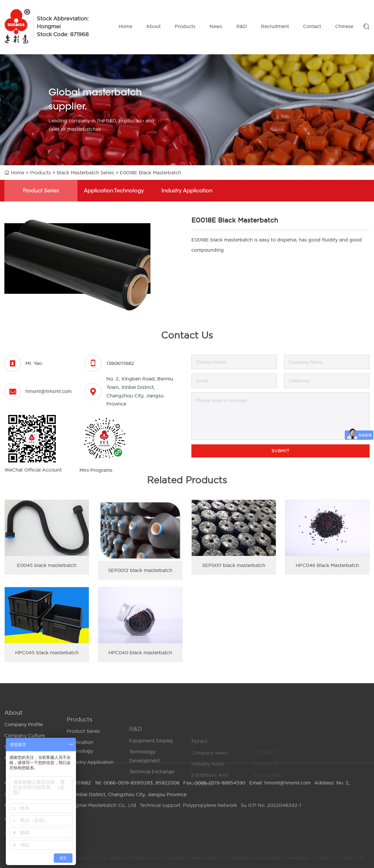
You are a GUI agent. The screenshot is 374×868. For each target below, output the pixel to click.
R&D (242, 26)
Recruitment (275, 26)
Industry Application (187, 191)
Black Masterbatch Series (85, 173)
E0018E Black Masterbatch (150, 173)
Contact (312, 26)
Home (125, 26)
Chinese (344, 26)
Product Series (41, 191)
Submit (280, 451)
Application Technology (114, 191)
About (153, 26)
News (216, 26)
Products (185, 26)
